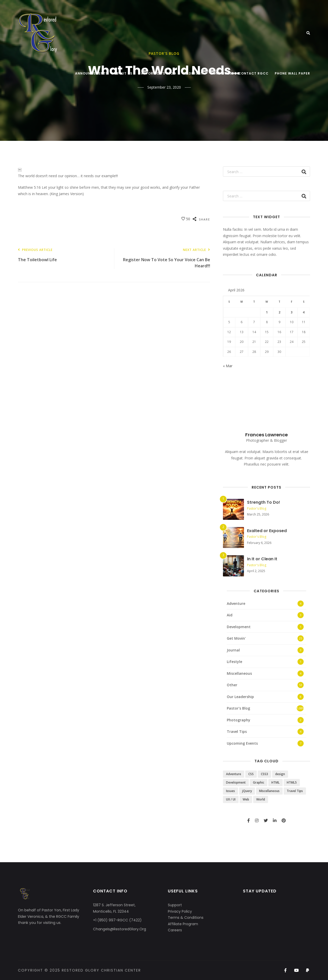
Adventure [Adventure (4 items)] (234, 774)
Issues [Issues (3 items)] (230, 791)
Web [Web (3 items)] (246, 799)
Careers (175, 930)
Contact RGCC (253, 73)
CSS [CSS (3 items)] (251, 774)
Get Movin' (236, 638)
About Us (123, 73)
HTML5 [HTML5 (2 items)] (292, 782)
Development (239, 627)
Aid (230, 615)
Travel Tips (237, 731)
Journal (233, 650)
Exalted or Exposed (267, 531)
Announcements (91, 73)
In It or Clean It (262, 559)
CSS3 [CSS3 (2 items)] (264, 774)
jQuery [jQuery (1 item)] (247, 791)
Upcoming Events (242, 743)
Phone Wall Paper (292, 73)
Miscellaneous (239, 673)
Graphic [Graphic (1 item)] (259, 782)
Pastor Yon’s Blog (157, 73)
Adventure (236, 603)
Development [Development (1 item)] (236, 782)
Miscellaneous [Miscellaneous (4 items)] (269, 791)
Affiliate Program (183, 924)
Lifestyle (234, 662)
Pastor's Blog (257, 508)
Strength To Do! (264, 502)
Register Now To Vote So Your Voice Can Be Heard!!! (165, 259)
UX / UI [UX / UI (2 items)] (231, 799)
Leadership (193, 73)
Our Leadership (240, 697)
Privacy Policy (180, 911)
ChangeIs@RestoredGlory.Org (120, 929)
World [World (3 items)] (261, 799)
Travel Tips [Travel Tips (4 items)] (295, 791)
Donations (221, 73)
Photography (239, 720)
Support (175, 905)
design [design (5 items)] (280, 774)
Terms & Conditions (186, 918)
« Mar (228, 366)
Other (232, 685)
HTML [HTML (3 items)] (275, 782)
